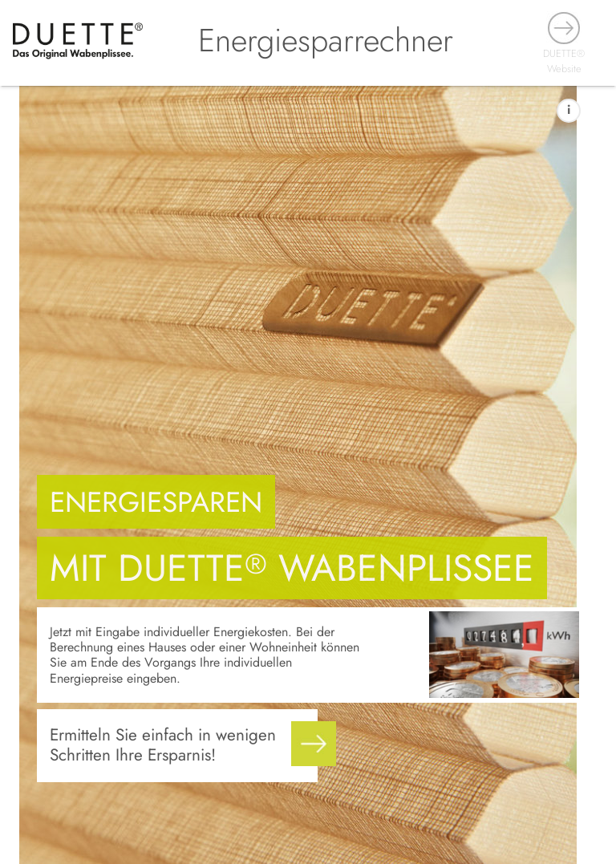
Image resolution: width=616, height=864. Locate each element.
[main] (308, 475)
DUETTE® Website (564, 61)
